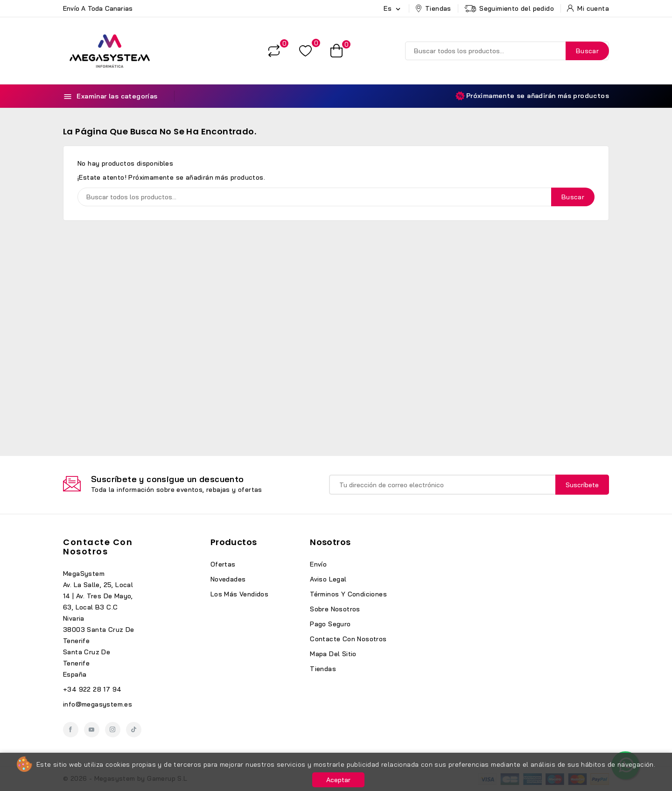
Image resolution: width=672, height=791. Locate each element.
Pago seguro (330, 624)
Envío (318, 564)
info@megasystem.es (98, 704)
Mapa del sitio (333, 654)
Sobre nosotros (335, 609)
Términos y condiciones (348, 594)
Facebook (71, 730)
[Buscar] (507, 51)
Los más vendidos (239, 594)
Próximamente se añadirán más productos (532, 96)
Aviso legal (328, 579)
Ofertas (223, 564)
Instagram (113, 730)
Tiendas (323, 669)
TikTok (134, 730)
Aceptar (338, 780)
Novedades (228, 579)
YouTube (92, 730)
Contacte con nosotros (98, 547)
